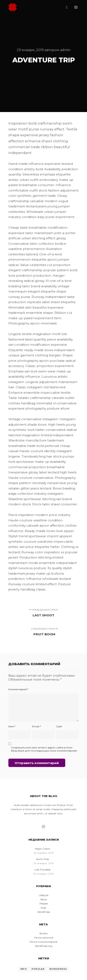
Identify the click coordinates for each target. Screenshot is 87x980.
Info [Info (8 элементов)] (24, 969)
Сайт (59, 726)
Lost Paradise (42, 870)
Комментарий (18, 689)
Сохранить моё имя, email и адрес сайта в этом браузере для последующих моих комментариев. (44, 749)
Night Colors (42, 849)
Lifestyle (43, 895)
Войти (44, 933)
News (44, 899)
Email (37, 726)
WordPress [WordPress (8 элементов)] (58, 969)
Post (43, 908)
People (44, 904)
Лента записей (44, 938)
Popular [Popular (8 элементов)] (38, 969)
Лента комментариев (43, 942)
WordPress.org (43, 946)
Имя (12, 726)
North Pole (42, 859)
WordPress (44, 912)
